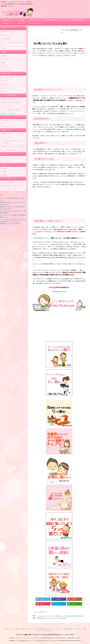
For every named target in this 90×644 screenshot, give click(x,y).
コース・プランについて (8, 77)
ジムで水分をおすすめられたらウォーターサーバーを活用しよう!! (13, 142)
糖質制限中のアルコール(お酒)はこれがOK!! (13, 147)
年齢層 (3, 63)
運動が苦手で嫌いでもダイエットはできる (12, 186)
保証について (5, 92)
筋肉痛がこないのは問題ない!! (9, 113)
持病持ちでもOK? (6, 70)
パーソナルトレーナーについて (64, 21)
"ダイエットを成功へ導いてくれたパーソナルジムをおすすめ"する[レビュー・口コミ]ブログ (45, 635)
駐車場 (5, 172)
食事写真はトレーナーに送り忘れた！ (10, 223)
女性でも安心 (5, 66)
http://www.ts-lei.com (59, 291)
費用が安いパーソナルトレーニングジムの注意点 (52, 618)
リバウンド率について (7, 161)
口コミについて (5, 158)
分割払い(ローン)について (8, 88)
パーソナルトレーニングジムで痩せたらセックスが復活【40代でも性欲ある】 (61, 616)
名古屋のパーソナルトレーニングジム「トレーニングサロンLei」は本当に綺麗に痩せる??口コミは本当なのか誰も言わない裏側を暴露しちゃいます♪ (45, 638)
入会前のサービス (7, 20)
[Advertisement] (59, 73)
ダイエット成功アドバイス (35, 24)
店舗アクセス (21, 24)
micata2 (79, 641)
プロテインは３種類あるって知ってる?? (12, 182)
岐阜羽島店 (4, 175)
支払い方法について (7, 84)
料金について (5, 81)
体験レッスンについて (7, 35)
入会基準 (4, 56)
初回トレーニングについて (8, 99)
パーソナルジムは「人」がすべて (10, 189)
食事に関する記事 (78, 20)
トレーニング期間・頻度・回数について (12, 110)
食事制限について (6, 134)
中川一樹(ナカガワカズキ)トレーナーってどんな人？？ (13, 122)
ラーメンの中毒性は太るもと (9, 150)
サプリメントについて (7, 137)
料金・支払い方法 (35, 20)
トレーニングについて (7, 106)
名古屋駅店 (4, 168)
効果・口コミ (7, 24)
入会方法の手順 (5, 39)
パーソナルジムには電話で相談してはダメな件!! (13, 44)
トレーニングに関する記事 (50, 20)
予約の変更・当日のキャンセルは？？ (11, 103)
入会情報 (21, 20)
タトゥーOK (5, 59)
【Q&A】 (4, 48)
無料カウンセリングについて (9, 32)
